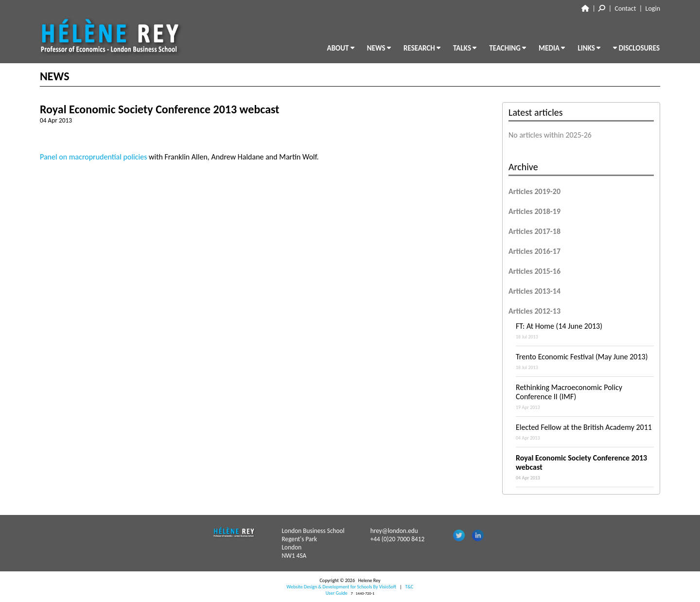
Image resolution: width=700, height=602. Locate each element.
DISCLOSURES (636, 48)
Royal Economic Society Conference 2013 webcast (585, 467)
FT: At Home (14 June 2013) (585, 331)
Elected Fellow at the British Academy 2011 (585, 432)
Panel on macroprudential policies (93, 157)
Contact (626, 9)
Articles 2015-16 (534, 271)
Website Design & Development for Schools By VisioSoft (342, 587)
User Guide (337, 593)
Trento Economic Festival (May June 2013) (585, 361)
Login (653, 9)
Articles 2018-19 (534, 211)
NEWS (379, 48)
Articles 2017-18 (534, 231)
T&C (409, 587)
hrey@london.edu (394, 531)
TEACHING (507, 48)
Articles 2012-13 (534, 311)
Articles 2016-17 (534, 251)
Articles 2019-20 (534, 191)
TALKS (465, 48)
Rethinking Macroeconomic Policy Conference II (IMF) (585, 397)
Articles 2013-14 (534, 291)
